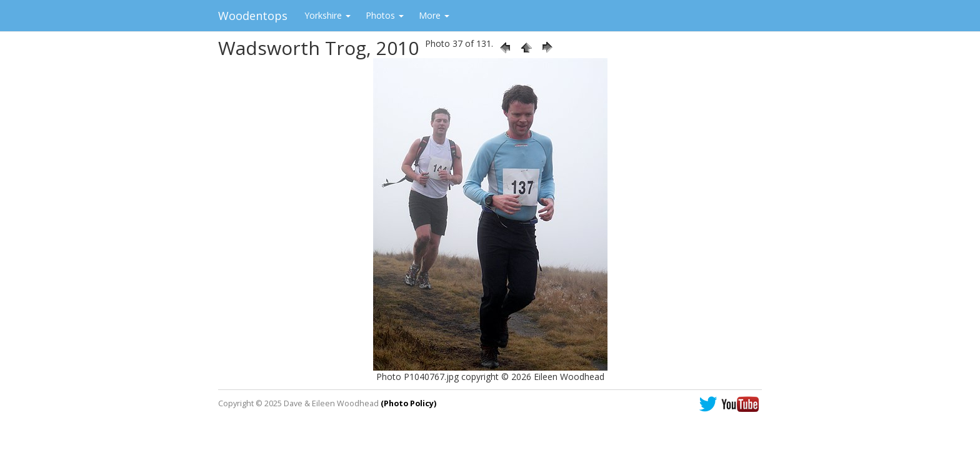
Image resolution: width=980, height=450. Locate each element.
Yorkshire (327, 15)
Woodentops (253, 16)
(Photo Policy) (408, 403)
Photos (385, 15)
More (434, 15)
